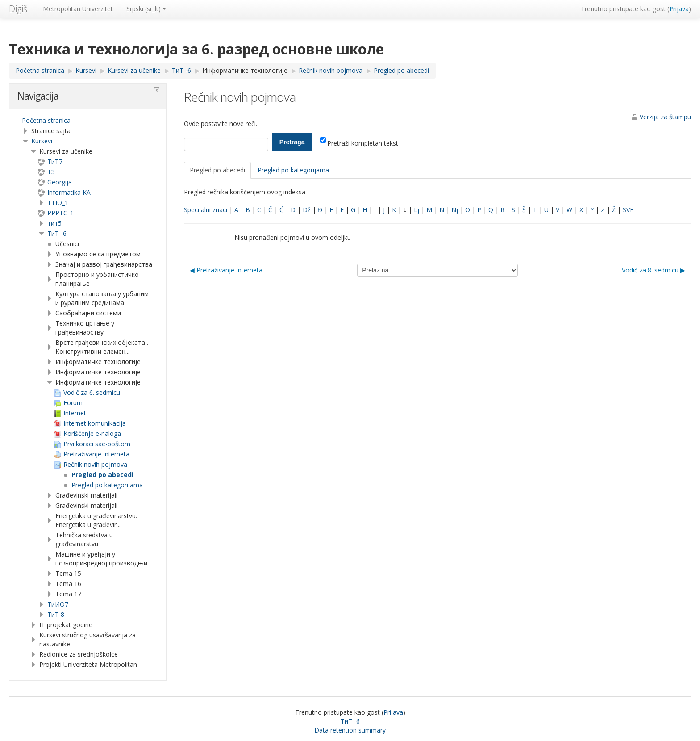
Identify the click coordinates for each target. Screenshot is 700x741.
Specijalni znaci (206, 210)
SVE (628, 210)
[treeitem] (88, 121)
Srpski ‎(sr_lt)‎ (146, 9)
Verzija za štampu (665, 117)
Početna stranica (46, 120)
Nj (455, 210)
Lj (417, 210)
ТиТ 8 (56, 614)
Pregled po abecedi (217, 170)
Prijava (679, 9)
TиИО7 (58, 604)
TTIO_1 (58, 203)
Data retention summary (350, 730)
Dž (307, 210)
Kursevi (42, 141)
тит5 (54, 223)
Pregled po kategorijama (293, 170)
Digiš (18, 9)
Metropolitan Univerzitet (78, 9)
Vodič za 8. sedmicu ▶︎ (654, 270)
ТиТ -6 (57, 233)
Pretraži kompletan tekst (359, 143)
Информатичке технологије (245, 70)
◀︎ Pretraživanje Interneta (226, 270)
